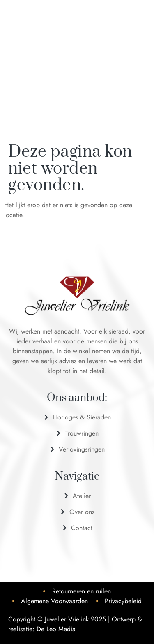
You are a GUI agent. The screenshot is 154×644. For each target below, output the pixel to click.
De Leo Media (56, 629)
